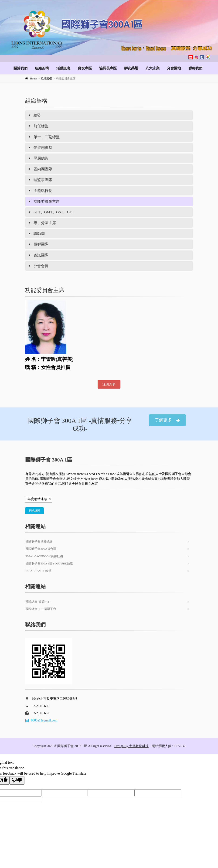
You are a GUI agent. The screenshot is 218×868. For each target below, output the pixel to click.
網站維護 (34, 511)
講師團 (37, 234)
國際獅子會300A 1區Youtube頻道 (49, 563)
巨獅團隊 (39, 244)
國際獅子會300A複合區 (41, 549)
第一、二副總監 (44, 137)
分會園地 (174, 68)
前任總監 (39, 126)
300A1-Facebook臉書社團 (44, 556)
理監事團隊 (41, 180)
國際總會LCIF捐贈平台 (41, 609)
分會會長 (39, 266)
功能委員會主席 (44, 201)
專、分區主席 (42, 223)
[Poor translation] (17, 780)
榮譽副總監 (41, 148)
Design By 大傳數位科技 (131, 746)
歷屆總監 (39, 158)
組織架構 (42, 68)
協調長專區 (108, 68)
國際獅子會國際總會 (39, 542)
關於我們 (20, 68)
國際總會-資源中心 (38, 602)
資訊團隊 (39, 255)
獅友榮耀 (131, 68)
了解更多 (167, 420)
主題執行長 (41, 191)
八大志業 (153, 68)
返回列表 (109, 384)
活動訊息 (63, 68)
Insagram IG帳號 (38, 571)
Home (33, 79)
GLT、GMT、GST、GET (52, 212)
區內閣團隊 (41, 169)
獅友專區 (85, 68)
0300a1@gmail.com (41, 720)
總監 (35, 115)
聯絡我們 (195, 68)
